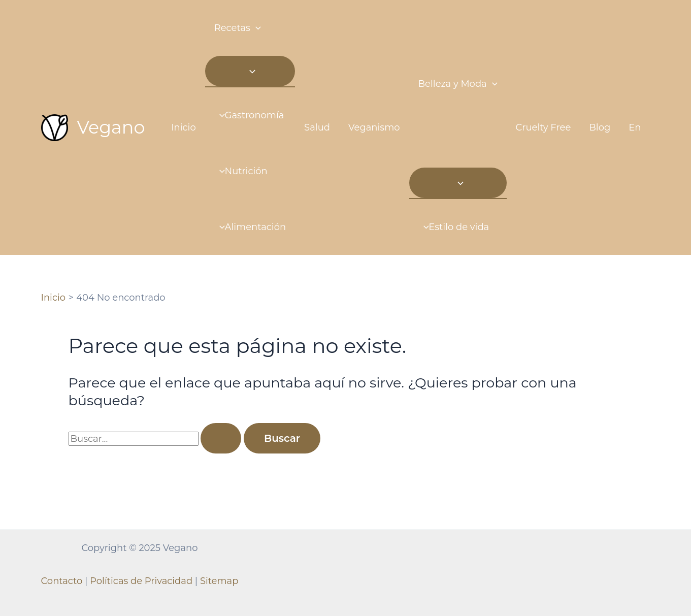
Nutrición (241, 171)
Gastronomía (249, 115)
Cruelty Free (544, 127)
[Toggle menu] (250, 71)
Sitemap (219, 581)
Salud (317, 127)
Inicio (184, 127)
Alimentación (250, 227)
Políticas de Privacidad (141, 581)
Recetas (238, 28)
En (635, 127)
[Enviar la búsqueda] (221, 438)
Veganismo (374, 127)
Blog (600, 127)
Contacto (62, 581)
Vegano (111, 127)
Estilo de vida (454, 227)
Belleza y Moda (458, 84)
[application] (256, 28)
